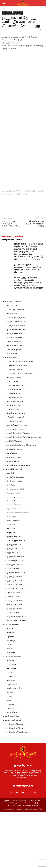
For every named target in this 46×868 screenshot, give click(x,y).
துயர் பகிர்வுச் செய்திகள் (16, 386)
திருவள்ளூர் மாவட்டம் (15, 533)
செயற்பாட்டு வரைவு (14, 861)
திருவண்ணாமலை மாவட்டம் (18, 569)
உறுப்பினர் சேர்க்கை (11, 857)
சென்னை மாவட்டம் (15, 537)
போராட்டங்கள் (13, 437)
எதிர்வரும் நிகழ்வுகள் (17, 374)
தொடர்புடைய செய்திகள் (13, 292)
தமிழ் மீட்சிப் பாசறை (15, 497)
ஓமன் (9, 756)
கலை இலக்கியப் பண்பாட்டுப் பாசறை (21, 501)
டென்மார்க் (11, 736)
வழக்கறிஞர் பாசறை (15, 505)
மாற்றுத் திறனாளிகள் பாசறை (19, 521)
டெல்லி (10, 705)
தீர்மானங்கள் (12, 410)
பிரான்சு (10, 732)
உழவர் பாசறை (13, 509)
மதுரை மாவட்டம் (13, 649)
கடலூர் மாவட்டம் (13, 625)
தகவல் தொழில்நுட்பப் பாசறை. (19, 489)
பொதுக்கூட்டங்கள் (14, 433)
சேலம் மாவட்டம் (13, 581)
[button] (43, 3)
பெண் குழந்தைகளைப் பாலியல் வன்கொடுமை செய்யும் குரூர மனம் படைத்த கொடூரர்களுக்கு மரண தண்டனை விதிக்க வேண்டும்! (28, 339)
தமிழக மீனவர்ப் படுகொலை (18, 788)
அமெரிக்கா (11, 724)
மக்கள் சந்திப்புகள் (14, 398)
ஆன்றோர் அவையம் (15, 457)
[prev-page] (4, 350)
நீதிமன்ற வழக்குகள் (15, 406)
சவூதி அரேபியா (13, 740)
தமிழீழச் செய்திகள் (12, 772)
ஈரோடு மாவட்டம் (13, 589)
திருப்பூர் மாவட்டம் (14, 601)
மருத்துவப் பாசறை (14, 477)
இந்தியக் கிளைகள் (12, 681)
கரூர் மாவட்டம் (12, 609)
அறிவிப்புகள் (12, 370)
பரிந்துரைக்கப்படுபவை (12, 296)
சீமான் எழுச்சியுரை (14, 390)
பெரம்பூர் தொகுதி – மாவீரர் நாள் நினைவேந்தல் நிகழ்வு (11, 280)
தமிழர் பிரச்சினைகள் (13, 776)
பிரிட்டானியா (12, 720)
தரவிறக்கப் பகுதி (35, 857)
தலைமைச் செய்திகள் (13, 358)
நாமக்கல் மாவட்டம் (14, 585)
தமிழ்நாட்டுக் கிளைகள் (14, 525)
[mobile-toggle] (4, 3)
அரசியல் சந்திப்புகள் (15, 402)
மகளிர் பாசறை (13, 465)
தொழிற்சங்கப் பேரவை (16, 469)
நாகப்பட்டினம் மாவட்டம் (16, 629)
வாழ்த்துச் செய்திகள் (17, 366)
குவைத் (10, 748)
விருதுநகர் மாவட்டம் (15, 657)
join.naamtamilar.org (23, 834)
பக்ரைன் (10, 760)
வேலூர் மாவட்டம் (14, 549)
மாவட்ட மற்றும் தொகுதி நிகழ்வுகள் (12, 14)
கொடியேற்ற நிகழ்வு (17, 425)
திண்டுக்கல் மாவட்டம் (15, 605)
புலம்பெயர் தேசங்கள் (13, 713)
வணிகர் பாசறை (13, 517)
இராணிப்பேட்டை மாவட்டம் (17, 557)
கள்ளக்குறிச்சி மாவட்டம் (16, 577)
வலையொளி (25, 859)
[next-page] (7, 350)
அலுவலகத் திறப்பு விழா (19, 421)
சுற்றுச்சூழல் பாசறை (15, 485)
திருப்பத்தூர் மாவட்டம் (15, 553)
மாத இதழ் (35, 859)
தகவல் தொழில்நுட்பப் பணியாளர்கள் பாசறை (25, 493)
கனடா (9, 728)
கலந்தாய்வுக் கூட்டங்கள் (16, 441)
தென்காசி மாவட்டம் (14, 669)
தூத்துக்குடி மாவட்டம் (15, 665)
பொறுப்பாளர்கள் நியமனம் (17, 378)
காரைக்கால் (12, 709)
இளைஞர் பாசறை (14, 461)
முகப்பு (4, 8)
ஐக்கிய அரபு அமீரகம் (15, 744)
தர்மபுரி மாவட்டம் (13, 565)
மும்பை (10, 701)
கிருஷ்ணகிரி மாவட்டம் (16, 561)
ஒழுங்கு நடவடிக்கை (17, 382)
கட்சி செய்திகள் (7, 12)
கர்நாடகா (11, 685)
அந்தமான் (11, 689)
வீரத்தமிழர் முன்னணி (16, 473)
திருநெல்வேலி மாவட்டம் (17, 673)
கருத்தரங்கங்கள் (13, 449)
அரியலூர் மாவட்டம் (14, 621)
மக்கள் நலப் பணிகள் (15, 453)
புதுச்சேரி (11, 529)
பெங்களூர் (11, 697)
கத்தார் (10, 752)
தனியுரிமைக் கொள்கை (31, 861)
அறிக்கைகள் (12, 362)
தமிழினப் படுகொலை (15, 780)
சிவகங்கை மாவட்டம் (15, 645)
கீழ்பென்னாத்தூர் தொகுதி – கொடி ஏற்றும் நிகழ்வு (34, 280)
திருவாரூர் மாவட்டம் (15, 633)
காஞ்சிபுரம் (11, 541)
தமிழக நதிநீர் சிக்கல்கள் (16, 784)
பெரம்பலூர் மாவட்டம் (15, 617)
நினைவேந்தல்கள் (14, 445)
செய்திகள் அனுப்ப (13, 859)
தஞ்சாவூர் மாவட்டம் (14, 637)
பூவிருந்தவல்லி (18, 12)
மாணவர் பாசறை (14, 513)
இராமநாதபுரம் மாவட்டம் (16, 661)
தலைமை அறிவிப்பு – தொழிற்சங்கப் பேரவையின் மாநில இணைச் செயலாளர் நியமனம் (28, 325)
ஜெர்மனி (11, 717)
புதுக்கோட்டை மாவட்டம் (16, 641)
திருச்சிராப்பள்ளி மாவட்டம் (17, 613)
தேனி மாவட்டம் (13, 653)
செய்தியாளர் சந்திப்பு (15, 394)
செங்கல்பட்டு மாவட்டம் (16, 545)
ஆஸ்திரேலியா (13, 768)
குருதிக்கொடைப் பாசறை (17, 481)
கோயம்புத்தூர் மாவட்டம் (16, 597)
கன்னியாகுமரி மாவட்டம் (16, 677)
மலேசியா (11, 764)
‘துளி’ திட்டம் (23, 857)
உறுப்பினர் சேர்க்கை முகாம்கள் (21, 429)
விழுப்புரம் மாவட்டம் (15, 573)
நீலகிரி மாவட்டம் (13, 593)
